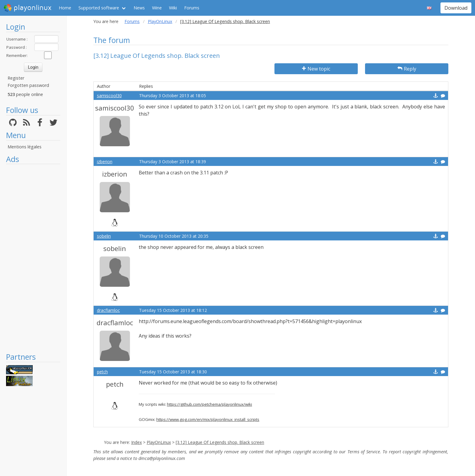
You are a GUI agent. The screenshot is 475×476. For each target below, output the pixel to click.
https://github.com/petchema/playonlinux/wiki (209, 404)
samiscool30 (109, 96)
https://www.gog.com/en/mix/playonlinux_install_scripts (208, 419)
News (139, 8)
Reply (407, 69)
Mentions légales (25, 147)
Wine (157, 8)
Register (16, 78)
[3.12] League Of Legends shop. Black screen (220, 442)
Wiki (173, 8)
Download (456, 8)
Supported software (99, 8)
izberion (105, 162)
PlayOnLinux (160, 21)
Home (65, 8)
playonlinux (28, 8)
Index (136, 442)
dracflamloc (108, 310)
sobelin (104, 236)
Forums (192, 8)
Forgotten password (28, 85)
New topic (316, 69)
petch (102, 372)
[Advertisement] (33, 258)
